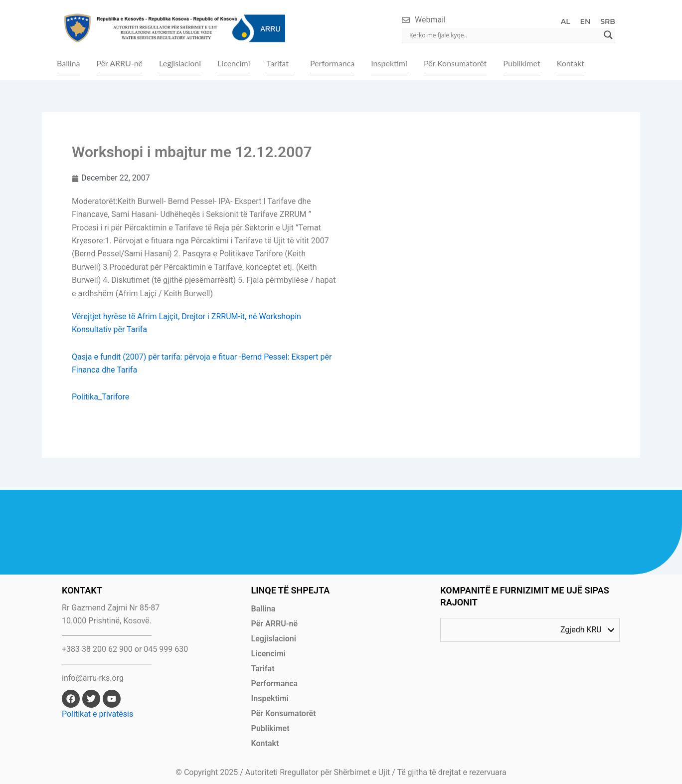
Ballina (68, 63)
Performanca (332, 63)
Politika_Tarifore (100, 397)
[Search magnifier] (608, 35)
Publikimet (521, 63)
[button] (280, 63)
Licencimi (234, 63)
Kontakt (571, 63)
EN (586, 21)
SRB (608, 21)
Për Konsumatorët (455, 63)
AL (566, 21)
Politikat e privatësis (97, 714)
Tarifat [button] (278, 63)
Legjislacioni (180, 63)
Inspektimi (389, 63)
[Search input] (504, 35)
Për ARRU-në (119, 63)
